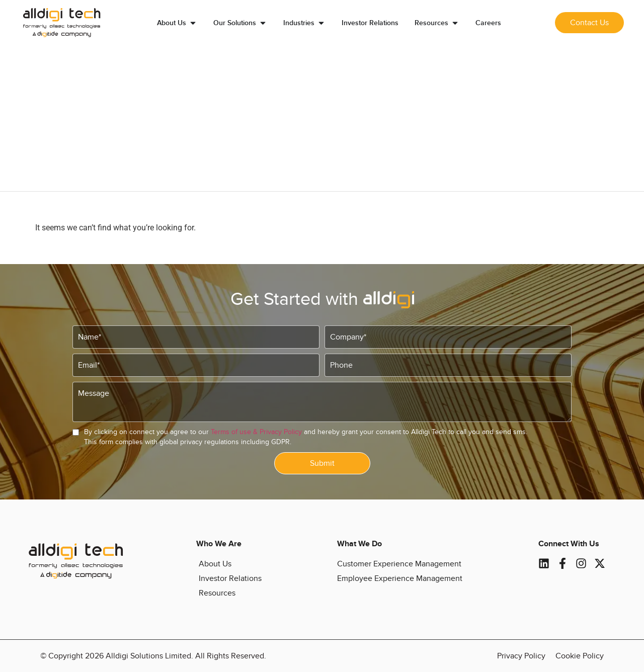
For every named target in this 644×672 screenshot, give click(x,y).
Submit (322, 463)
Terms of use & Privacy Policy (256, 432)
